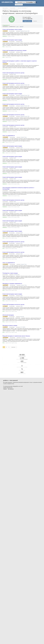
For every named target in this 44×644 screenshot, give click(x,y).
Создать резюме (27, 21)
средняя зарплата (22, 359)
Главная (5, 392)
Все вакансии (11, 392)
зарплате (21, 27)
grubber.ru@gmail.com (8, 391)
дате (17, 27)
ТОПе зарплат (24, 366)
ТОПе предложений (24, 363)
